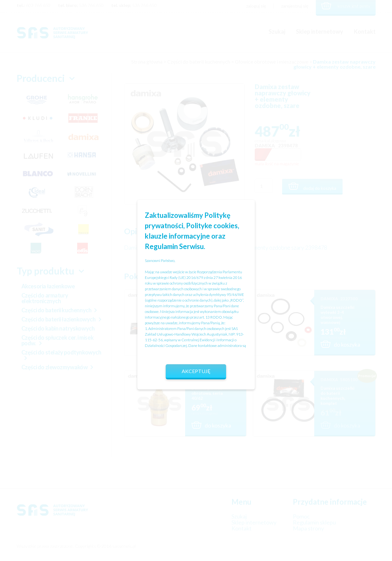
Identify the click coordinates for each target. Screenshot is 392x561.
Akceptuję (196, 371)
